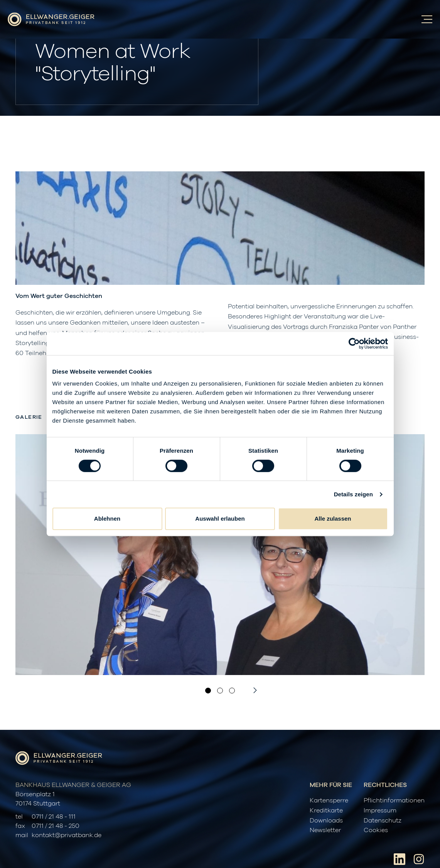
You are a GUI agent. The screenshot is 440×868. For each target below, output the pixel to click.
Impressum (380, 810)
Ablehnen (107, 519)
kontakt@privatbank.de (67, 835)
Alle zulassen (333, 519)
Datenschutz (383, 821)
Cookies (376, 830)
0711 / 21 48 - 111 (54, 817)
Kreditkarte (326, 810)
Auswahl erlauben (220, 519)
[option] (220, 555)
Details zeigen (353, 494)
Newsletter (325, 830)
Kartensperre (329, 800)
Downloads (326, 821)
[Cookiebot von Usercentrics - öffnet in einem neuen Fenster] (354, 343)
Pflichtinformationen (394, 800)
